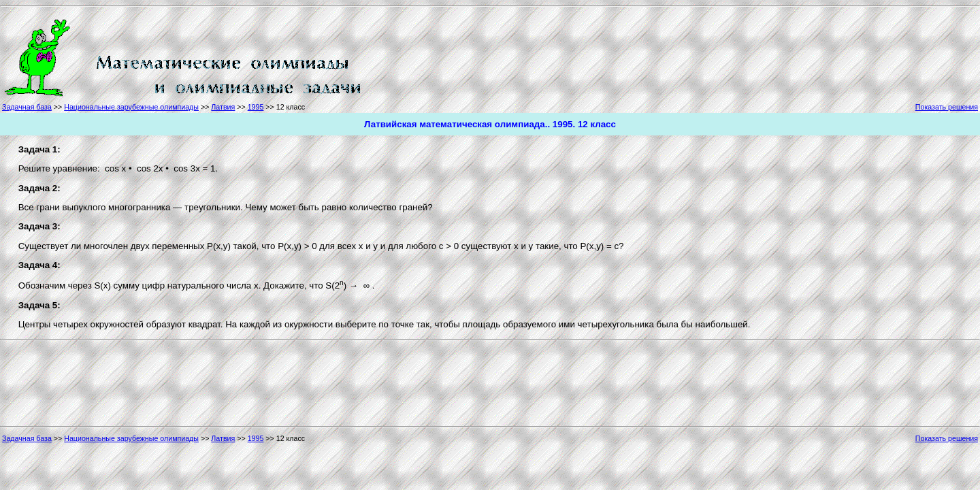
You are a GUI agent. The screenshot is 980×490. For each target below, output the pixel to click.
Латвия (223, 107)
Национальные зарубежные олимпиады (131, 107)
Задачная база (27, 107)
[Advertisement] (425, 56)
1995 (256, 107)
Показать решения (947, 107)
